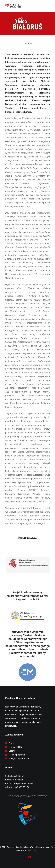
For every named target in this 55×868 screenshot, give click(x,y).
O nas (11, 743)
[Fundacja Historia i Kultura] (14, 6)
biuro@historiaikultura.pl (24, 784)
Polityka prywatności (19, 759)
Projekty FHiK (15, 747)
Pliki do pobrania (17, 755)
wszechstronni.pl (32, 850)
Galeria (12, 751)
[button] (48, 6)
